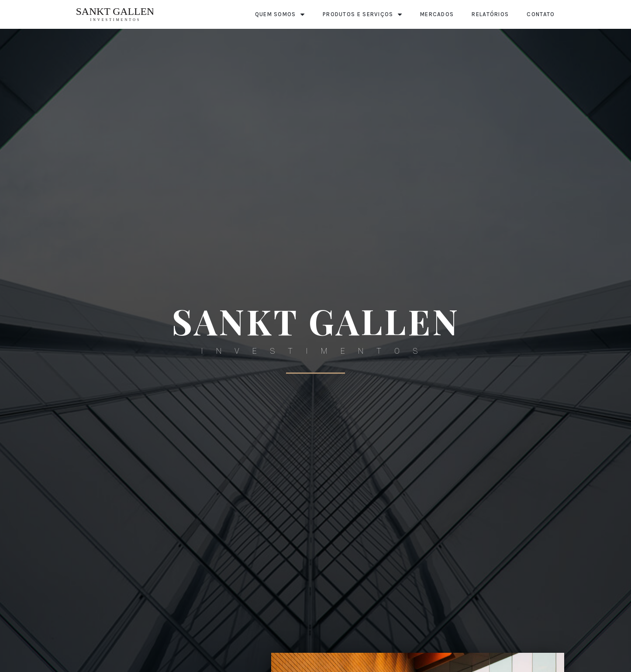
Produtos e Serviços (362, 15)
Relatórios (490, 14)
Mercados (437, 14)
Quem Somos (280, 15)
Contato (541, 14)
